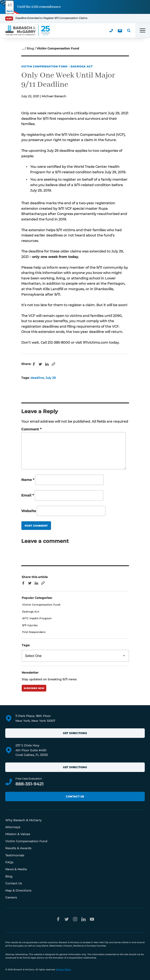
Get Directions (75, 733)
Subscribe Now (34, 688)
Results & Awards (18, 848)
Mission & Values (18, 834)
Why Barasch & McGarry (23, 820)
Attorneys (13, 827)
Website (29, 511)
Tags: (26, 645)
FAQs (9, 862)
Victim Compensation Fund (44, 66)
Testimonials (15, 855)
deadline (37, 378)
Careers (11, 897)
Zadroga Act (82, 66)
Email (28, 495)
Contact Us (75, 796)
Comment (31, 429)
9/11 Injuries (30, 625)
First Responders (34, 632)
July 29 (51, 378)
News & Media (16, 869)
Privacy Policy (64, 970)
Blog (30, 48)
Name (28, 480)
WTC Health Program (37, 618)
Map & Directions (18, 891)
